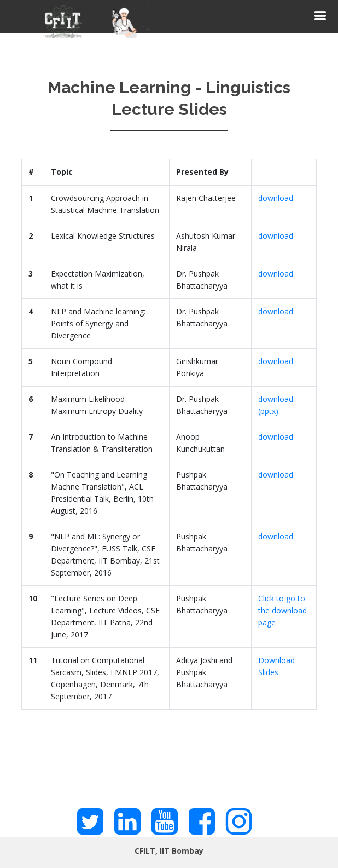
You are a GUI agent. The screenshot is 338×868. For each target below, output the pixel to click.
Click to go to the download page (282, 610)
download (276, 198)
